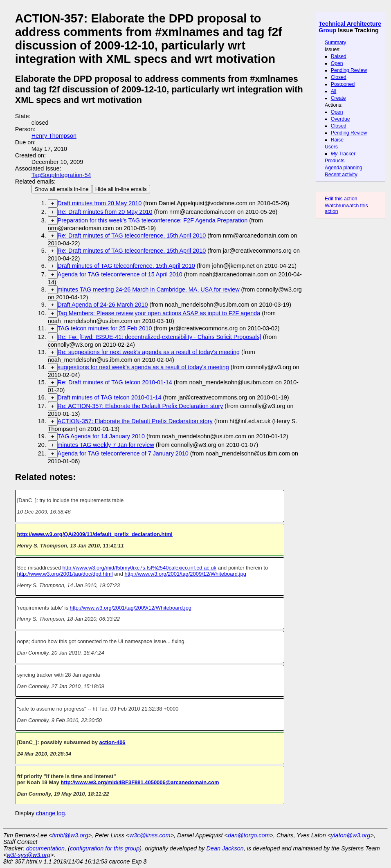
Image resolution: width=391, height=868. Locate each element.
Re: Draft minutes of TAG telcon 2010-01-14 (115, 382)
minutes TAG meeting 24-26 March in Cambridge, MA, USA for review (149, 289)
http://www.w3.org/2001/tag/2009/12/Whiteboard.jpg (185, 574)
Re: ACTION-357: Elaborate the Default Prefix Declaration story (140, 406)
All (334, 91)
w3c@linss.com (150, 835)
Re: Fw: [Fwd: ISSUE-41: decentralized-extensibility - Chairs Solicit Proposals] (160, 337)
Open (337, 63)
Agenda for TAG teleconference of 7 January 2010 (123, 453)
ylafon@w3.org (351, 835)
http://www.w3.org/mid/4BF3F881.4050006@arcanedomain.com (140, 782)
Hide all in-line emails (121, 189)
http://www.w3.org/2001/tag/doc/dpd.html (65, 574)
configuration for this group (105, 848)
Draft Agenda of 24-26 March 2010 (103, 305)
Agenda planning (344, 168)
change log (50, 813)
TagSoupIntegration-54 (61, 175)
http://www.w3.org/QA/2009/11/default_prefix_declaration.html (95, 534)
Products (335, 161)
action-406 (112, 742)
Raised (339, 56)
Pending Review (349, 70)
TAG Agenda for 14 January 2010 (101, 436)
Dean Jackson (225, 848)
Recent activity (341, 175)
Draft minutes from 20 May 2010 (100, 203)
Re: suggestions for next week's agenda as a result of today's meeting (149, 352)
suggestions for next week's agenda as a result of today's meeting (143, 367)
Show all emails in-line (62, 189)
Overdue (340, 119)
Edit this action (341, 199)
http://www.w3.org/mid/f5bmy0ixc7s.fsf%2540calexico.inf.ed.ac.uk (140, 568)
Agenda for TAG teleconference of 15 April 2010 (120, 274)
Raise (337, 140)
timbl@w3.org (70, 835)
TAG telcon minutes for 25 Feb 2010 (105, 328)
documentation (45, 848)
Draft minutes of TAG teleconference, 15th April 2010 (126, 266)
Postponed (343, 84)
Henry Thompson (54, 136)
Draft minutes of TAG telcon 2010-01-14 (110, 397)
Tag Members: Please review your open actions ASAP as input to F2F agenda (159, 313)
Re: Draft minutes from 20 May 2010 (105, 212)
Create (338, 98)
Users (331, 147)
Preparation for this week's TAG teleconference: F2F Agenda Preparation (153, 220)
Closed (339, 77)
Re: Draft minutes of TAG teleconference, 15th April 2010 (132, 236)
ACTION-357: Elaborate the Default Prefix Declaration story (135, 421)
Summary (335, 43)
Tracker (343, 154)
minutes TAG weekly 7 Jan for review (106, 445)
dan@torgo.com (249, 835)
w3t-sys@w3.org (28, 855)
